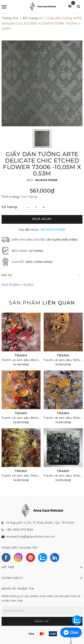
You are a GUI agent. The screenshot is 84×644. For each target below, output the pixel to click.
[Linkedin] (55, 557)
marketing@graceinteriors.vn (31, 536)
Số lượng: (10, 207)
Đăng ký (42, 621)
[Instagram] (18, 557)
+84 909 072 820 (52, 229)
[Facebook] (6, 557)
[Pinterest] (30, 557)
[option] (42, 83)
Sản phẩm (42, 303)
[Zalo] (43, 557)
